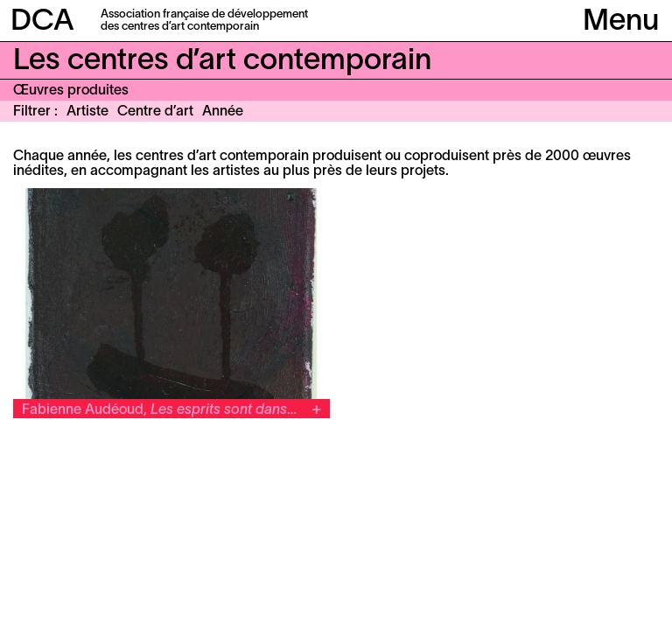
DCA (42, 22)
